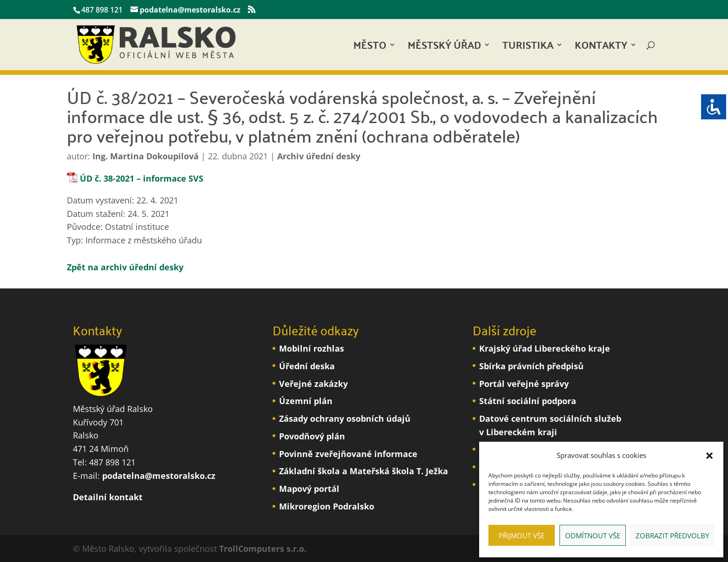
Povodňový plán (312, 436)
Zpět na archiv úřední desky (125, 267)
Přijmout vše (522, 536)
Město (370, 48)
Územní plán (306, 401)
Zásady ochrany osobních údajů (345, 418)
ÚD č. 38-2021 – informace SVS (142, 178)
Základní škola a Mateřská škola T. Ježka (364, 471)
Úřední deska (307, 366)
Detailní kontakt (108, 497)
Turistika (528, 48)
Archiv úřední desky (319, 156)
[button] (709, 456)
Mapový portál (309, 489)
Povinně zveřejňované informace (348, 454)
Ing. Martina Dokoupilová (146, 156)
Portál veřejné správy (524, 384)
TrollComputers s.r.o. (263, 549)
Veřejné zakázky (313, 384)
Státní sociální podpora (528, 401)
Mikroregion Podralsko (327, 506)
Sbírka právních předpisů (531, 366)
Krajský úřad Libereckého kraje (545, 348)
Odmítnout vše (593, 536)
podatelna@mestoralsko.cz (159, 476)
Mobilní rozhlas (312, 348)
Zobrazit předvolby (672, 536)
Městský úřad (444, 48)
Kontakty (601, 48)
